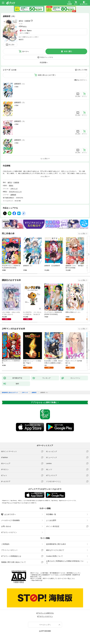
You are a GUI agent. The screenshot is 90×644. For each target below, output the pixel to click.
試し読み (12, 45)
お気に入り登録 (82, 70)
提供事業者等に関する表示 (56, 544)
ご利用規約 (5, 544)
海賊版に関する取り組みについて (13, 562)
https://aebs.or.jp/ (37, 580)
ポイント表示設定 (53, 526)
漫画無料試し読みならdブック (10, 393)
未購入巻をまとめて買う (47, 75)
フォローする (32, 21)
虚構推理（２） (20, 102)
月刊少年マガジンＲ (15, 192)
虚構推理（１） (20, 84)
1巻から (77, 80)
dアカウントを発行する (45, 613)
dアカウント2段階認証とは (11, 556)
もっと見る (82, 234)
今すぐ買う (68, 51)
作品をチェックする (47, 57)
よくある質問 (51, 520)
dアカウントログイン (9, 532)
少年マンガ (14, 189)
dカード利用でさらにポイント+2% (28, 37)
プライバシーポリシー (9, 550)
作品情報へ (44, 62)
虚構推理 (13, 195)
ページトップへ (45, 625)
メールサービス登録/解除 (10, 520)
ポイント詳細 (24, 33)
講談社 (11, 186)
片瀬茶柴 (27, 21)
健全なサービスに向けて (55, 550)
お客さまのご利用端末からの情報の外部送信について (65, 562)
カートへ (25, 51)
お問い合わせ (6, 526)
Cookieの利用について (54, 556)
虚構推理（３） (20, 121)
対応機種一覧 (51, 514)
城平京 (21, 21)
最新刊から (84, 80)
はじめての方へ (8, 514)
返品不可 (21, 39)
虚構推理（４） (20, 140)
